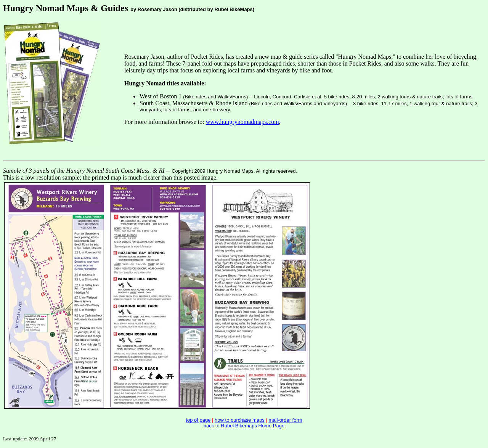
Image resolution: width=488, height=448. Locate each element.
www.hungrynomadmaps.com (242, 122)
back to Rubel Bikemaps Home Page (244, 426)
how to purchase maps (240, 420)
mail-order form (285, 420)
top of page (198, 420)
